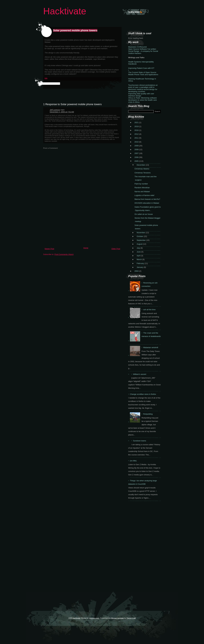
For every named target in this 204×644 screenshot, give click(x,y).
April (139, 256)
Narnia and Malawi (142, 192)
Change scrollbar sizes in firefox (143, 394)
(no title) (133, 461)
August (140, 244)
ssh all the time (149, 310)
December (141, 165)
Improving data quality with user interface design (141, 95)
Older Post (116, 249)
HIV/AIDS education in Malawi (147, 203)
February (141, 263)
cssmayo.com (94, 618)
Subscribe (136, 12)
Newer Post (49, 249)
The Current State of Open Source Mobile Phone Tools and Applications (143, 73)
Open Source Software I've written (142, 49)
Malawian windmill (151, 347)
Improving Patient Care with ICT (141, 68)
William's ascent (140, 374)
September (141, 240)
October (140, 236)
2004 (137, 271)
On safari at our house (144, 214)
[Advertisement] (64, 226)
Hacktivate (65, 11)
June (139, 252)
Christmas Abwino (142, 169)
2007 (137, 153)
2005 (137, 161)
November (141, 233)
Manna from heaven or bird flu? (147, 199)
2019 (137, 126)
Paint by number (141, 184)
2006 (137, 157)
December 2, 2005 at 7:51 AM (62, 112)
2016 (137, 130)
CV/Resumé (142, 47)
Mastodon (132, 47)
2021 (137, 122)
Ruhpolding (148, 414)
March (140, 259)
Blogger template (117, 618)
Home (86, 248)
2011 (137, 138)
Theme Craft (131, 618)
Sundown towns (140, 441)
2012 (137, 134)
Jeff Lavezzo (55, 110)
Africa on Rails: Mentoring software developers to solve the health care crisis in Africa (143, 100)
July (139, 248)
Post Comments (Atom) (64, 254)
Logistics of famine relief (144, 195)
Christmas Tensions (142, 173)
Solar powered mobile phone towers (75, 30)
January (140, 267)
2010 (137, 142)
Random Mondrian (142, 188)
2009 (137, 146)
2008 (137, 150)
